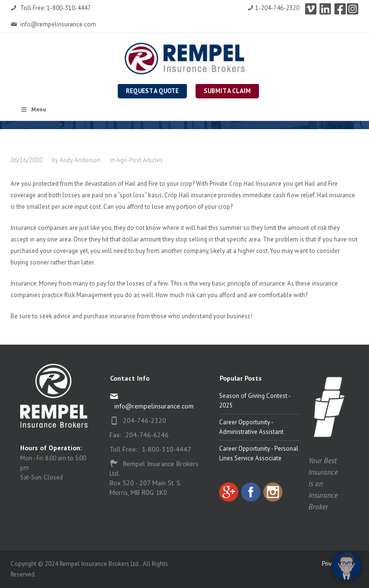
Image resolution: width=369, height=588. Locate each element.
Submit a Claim (227, 91)
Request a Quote (152, 91)
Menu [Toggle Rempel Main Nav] (33, 109)
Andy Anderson (80, 160)
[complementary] (299, 535)
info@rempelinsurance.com (53, 24)
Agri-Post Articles (140, 160)
